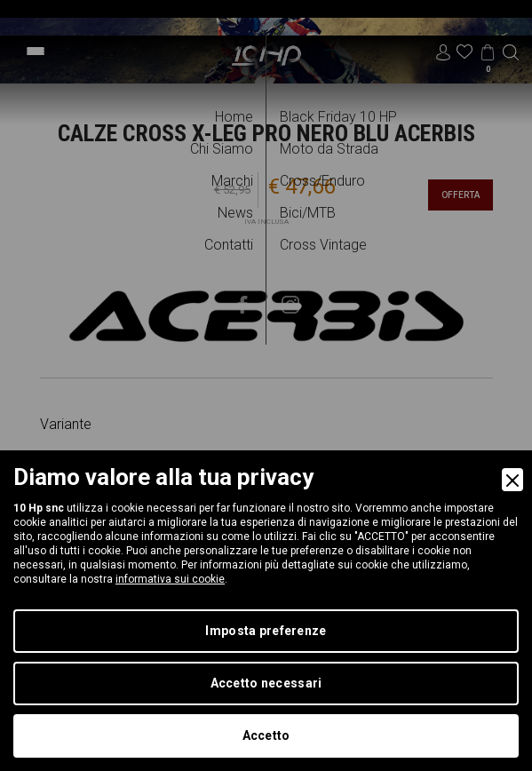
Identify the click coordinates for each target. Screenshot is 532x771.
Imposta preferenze (266, 631)
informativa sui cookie (170, 579)
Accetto (266, 735)
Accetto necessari (266, 683)
